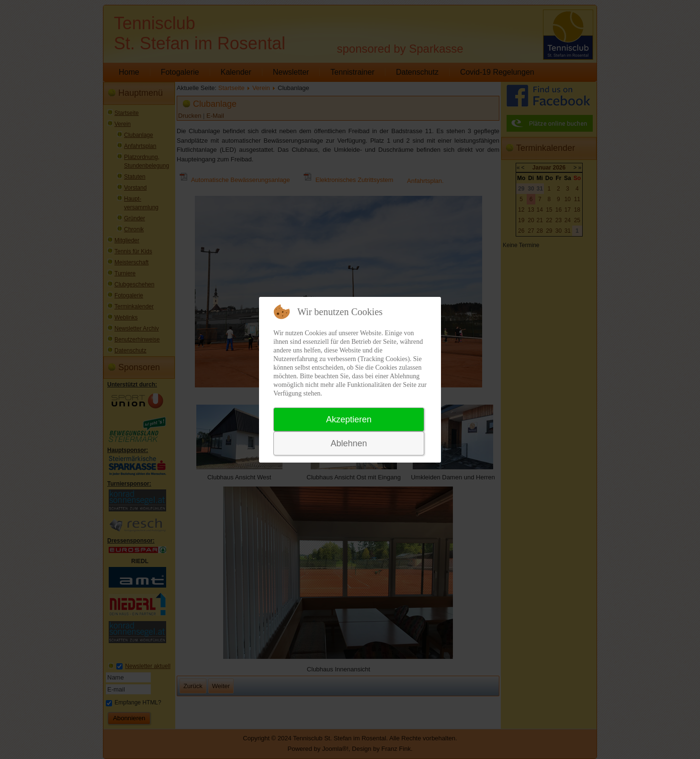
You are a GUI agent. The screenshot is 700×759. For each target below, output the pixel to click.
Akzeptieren (349, 419)
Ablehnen (349, 443)
